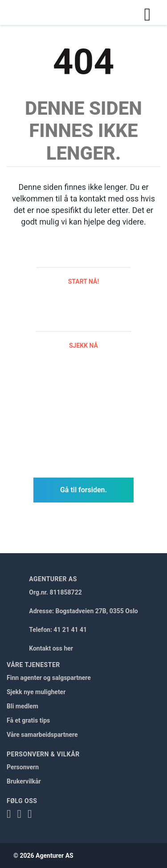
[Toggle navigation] (147, 12)
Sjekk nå (83, 346)
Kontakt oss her (51, 648)
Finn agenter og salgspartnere (49, 678)
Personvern (23, 767)
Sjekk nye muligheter (36, 692)
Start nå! (84, 281)
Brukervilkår (24, 781)
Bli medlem (22, 706)
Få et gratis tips (28, 720)
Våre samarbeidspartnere (42, 735)
